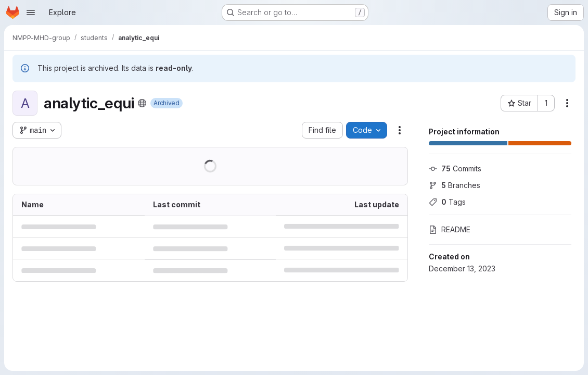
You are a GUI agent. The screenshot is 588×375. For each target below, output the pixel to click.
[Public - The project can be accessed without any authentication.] (142, 103)
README (450, 229)
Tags (447, 202)
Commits (455, 168)
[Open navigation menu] (31, 12)
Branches (455, 185)
